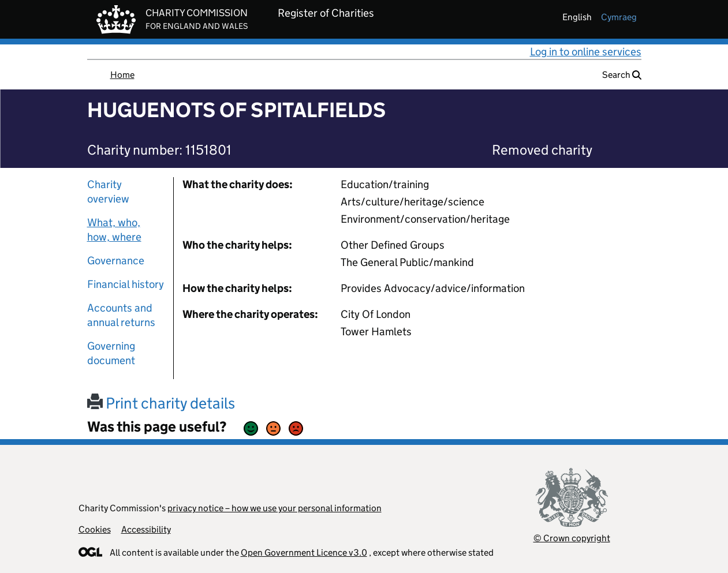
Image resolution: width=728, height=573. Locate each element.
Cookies (95, 529)
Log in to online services (586, 52)
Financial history (126, 284)
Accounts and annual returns (121, 315)
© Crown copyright (572, 538)
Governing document (111, 353)
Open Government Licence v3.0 (304, 553)
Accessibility (146, 529)
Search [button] (622, 75)
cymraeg (619, 17)
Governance (116, 261)
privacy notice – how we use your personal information (275, 508)
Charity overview (108, 192)
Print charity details (161, 403)
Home (122, 75)
